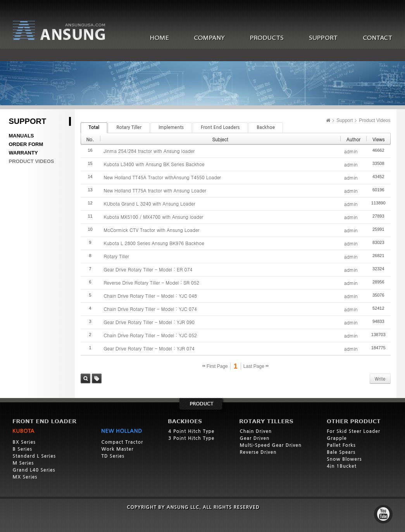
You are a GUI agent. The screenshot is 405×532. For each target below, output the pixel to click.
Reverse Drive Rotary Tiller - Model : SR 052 (152, 282)
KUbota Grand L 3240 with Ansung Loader (150, 203)
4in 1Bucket (342, 466)
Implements (171, 127)
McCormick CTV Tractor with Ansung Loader (152, 230)
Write (380, 378)
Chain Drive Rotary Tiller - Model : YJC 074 (151, 309)
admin (351, 151)
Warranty (23, 153)
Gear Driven (254, 438)
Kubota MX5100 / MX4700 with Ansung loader (154, 217)
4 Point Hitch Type (191, 431)
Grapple (337, 438)
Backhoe (266, 127)
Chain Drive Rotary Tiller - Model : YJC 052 (151, 335)
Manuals (22, 136)
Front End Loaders (220, 127)
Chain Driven (256, 431)
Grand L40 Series (34, 470)
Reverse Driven (258, 452)
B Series (23, 449)
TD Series (113, 456)
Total (94, 127)
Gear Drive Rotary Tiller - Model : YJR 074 (149, 348)
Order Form (26, 144)
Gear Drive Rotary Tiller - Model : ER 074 (148, 269)
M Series (23, 463)
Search (85, 378)
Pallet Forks (341, 445)
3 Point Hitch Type (191, 438)
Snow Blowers (344, 459)
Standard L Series (34, 456)
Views (379, 139)
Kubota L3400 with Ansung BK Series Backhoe (154, 164)
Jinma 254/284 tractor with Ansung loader (149, 151)
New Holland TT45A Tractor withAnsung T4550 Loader (163, 177)
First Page (215, 366)
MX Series (25, 477)
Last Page (256, 366)
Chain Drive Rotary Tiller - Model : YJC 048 (151, 296)
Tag (97, 378)
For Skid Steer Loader (353, 431)
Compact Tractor (122, 442)
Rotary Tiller (129, 127)
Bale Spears (341, 452)
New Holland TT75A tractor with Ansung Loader (155, 190)
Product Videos (32, 161)
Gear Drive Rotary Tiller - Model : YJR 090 (149, 322)
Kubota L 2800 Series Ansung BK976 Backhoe (154, 243)
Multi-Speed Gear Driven (271, 445)
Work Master (118, 449)
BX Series (24, 442)
